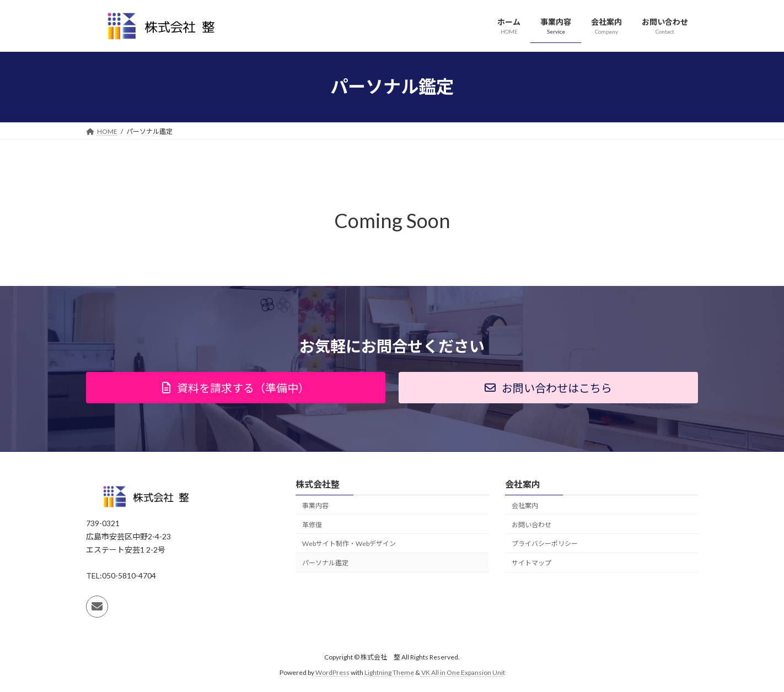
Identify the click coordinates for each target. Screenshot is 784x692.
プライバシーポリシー (545, 544)
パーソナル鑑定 (325, 563)
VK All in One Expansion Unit (463, 672)
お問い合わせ (531, 525)
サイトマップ (531, 563)
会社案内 (525, 506)
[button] (236, 388)
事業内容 (315, 506)
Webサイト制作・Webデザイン (349, 544)
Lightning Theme (389, 672)
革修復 (312, 525)
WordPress (332, 672)
